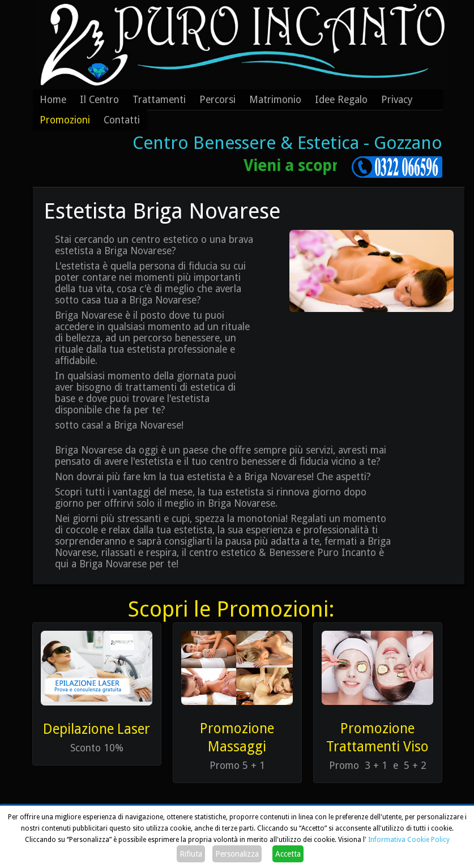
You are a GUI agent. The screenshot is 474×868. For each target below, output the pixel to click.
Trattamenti (159, 100)
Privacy (397, 100)
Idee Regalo (341, 100)
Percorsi (217, 100)
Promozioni (65, 120)
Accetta (288, 854)
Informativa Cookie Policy (409, 840)
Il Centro (99, 100)
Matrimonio (275, 100)
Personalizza (237, 854)
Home (53, 100)
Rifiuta (191, 854)
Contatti (122, 120)
